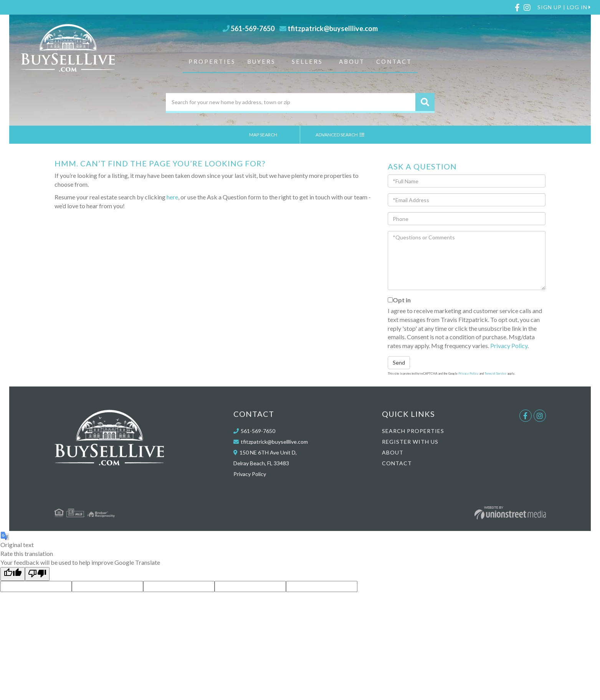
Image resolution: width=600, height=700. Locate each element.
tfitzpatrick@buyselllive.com (333, 28)
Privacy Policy (509, 346)
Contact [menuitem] (394, 61)
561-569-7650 (253, 28)
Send (399, 362)
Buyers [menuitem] (261, 61)
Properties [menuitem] (212, 61)
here (172, 197)
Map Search (267, 135)
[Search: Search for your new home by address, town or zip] (291, 102)
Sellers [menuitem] (307, 61)
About (393, 452)
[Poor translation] (37, 574)
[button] (425, 102)
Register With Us (410, 442)
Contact (397, 463)
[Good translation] (13, 574)
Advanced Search (340, 135)
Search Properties (413, 431)
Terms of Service (495, 373)
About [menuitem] (352, 61)
